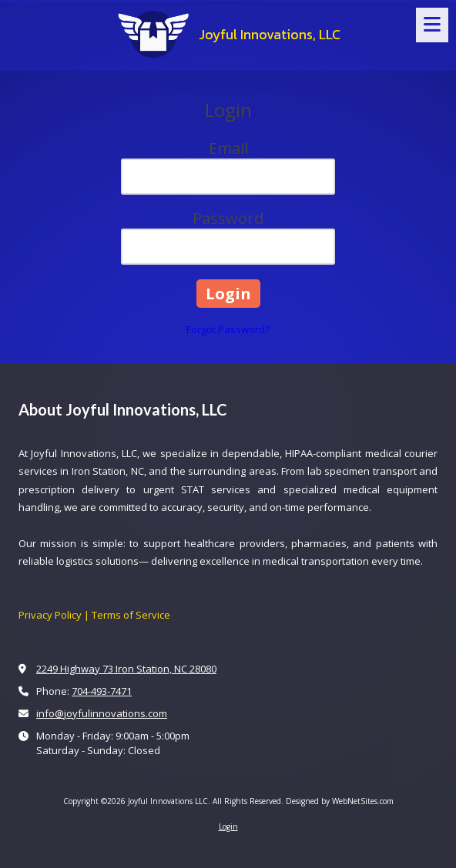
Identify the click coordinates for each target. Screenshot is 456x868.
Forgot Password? (228, 329)
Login (228, 826)
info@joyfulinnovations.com (102, 713)
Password (228, 218)
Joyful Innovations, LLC (270, 35)
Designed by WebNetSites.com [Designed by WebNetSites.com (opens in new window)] (340, 801)
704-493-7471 (102, 691)
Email (228, 148)
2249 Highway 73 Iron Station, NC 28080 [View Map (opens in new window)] (126, 669)
